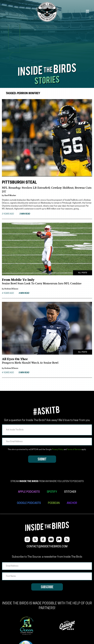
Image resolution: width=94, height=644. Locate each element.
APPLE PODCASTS (29, 492)
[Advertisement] (47, 43)
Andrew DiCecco (11, 289)
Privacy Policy (58, 450)
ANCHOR (72, 503)
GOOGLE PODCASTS (29, 503)
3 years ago (16, 214)
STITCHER (70, 492)
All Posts (83, 273)
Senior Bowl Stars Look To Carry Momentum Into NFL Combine (42, 284)
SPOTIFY (52, 492)
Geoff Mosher (10, 196)
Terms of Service (74, 450)
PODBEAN (54, 503)
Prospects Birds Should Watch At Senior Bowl (30, 363)
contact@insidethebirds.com (47, 547)
